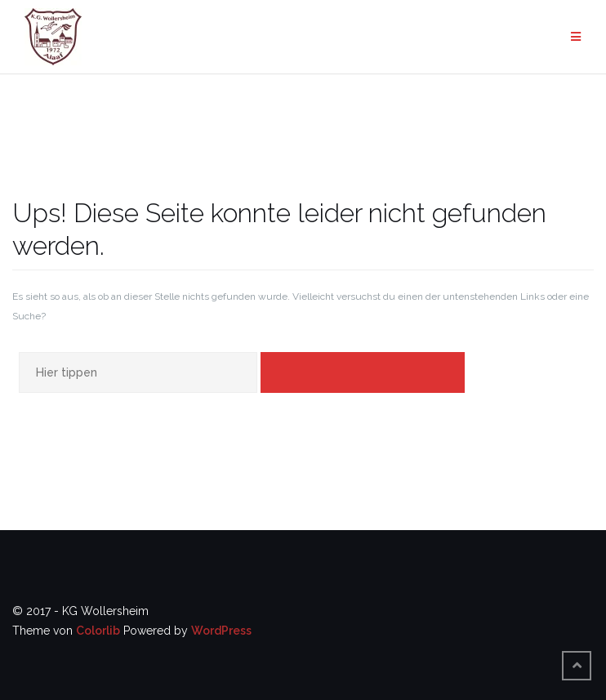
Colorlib (98, 631)
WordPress (221, 631)
